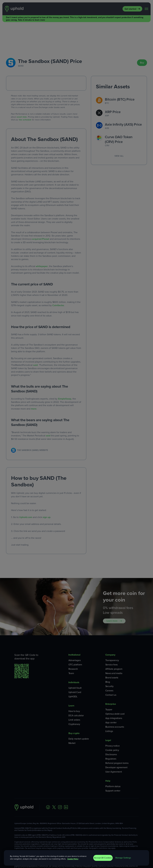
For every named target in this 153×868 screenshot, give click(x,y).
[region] (77, 858)
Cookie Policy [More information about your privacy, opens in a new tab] (73, 859)
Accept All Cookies (103, 858)
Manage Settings (123, 858)
